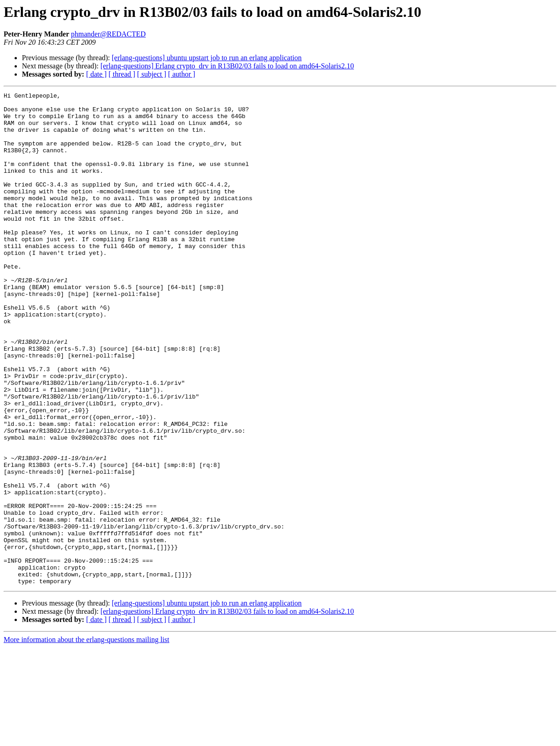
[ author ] (182, 74)
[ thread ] (122, 74)
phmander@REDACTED (108, 34)
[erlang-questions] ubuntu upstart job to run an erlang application (207, 58)
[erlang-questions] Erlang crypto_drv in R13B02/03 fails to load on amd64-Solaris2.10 (227, 66)
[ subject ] (152, 74)
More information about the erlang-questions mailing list (86, 738)
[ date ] (96, 74)
